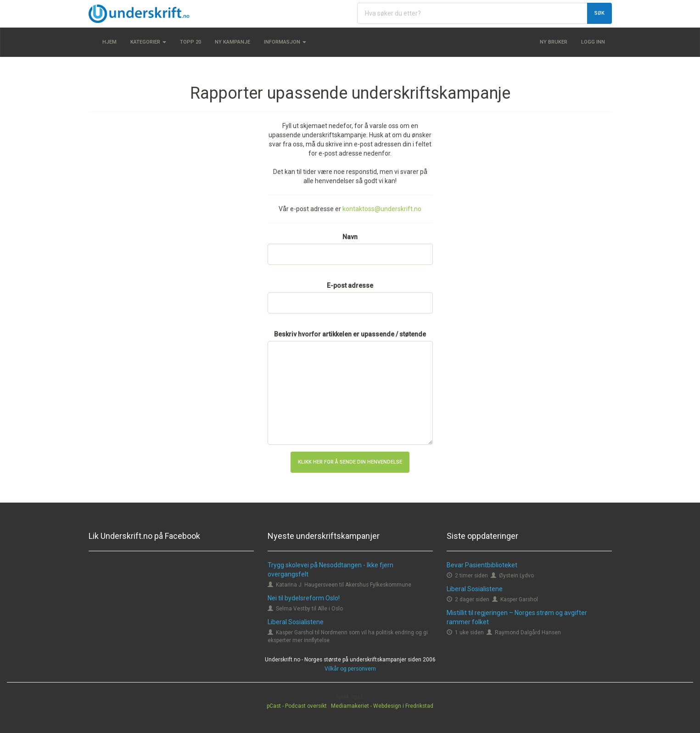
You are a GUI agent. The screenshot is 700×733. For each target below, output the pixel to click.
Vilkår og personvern (350, 669)
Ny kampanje (232, 42)
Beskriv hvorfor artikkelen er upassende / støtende (350, 334)
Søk (599, 13)
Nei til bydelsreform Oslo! (304, 598)
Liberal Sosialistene (296, 622)
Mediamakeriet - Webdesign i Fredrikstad (382, 706)
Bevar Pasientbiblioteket (482, 565)
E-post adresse (350, 285)
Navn (350, 237)
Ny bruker (554, 42)
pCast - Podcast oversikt (297, 706)
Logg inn (593, 42)
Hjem (109, 42)
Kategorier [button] (148, 42)
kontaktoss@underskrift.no (382, 209)
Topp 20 (190, 42)
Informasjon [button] (285, 42)
